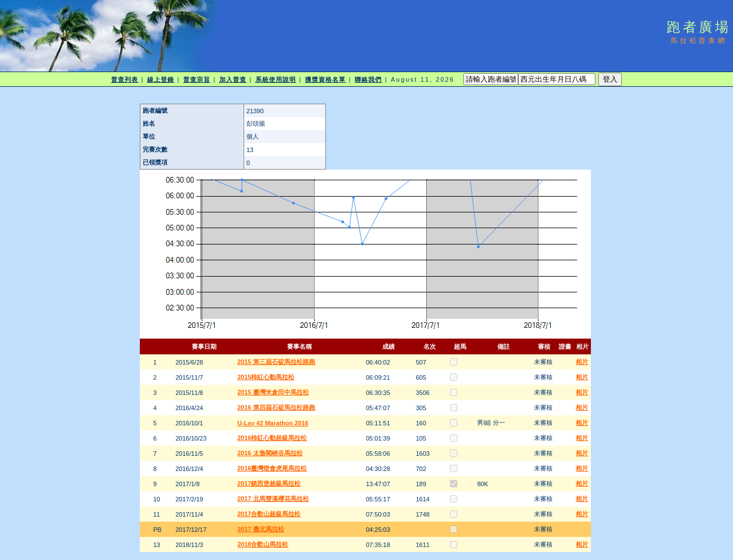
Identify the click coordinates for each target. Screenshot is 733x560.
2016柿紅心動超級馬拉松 (272, 438)
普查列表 (125, 79)
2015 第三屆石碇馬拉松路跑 (276, 362)
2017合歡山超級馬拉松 (269, 514)
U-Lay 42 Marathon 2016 (273, 423)
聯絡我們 (368, 79)
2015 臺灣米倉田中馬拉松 (273, 392)
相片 (582, 362)
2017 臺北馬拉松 (261, 529)
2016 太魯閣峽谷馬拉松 (270, 453)
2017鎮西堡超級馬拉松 (269, 483)
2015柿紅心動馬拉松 (266, 377)
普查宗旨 (197, 79)
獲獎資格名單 (326, 79)
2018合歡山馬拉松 (263, 544)
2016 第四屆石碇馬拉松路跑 (276, 407)
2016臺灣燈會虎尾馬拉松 (272, 468)
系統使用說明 (276, 79)
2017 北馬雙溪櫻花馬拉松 (273, 499)
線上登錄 (161, 79)
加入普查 (233, 79)
